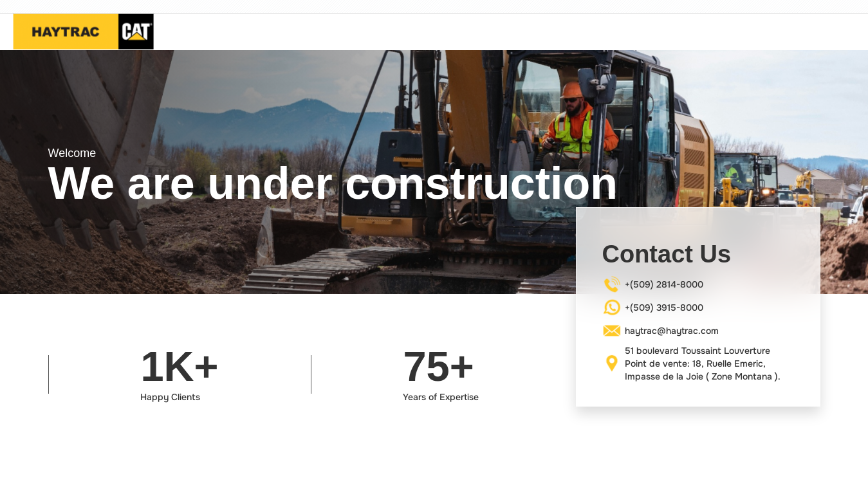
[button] (26, 172)
